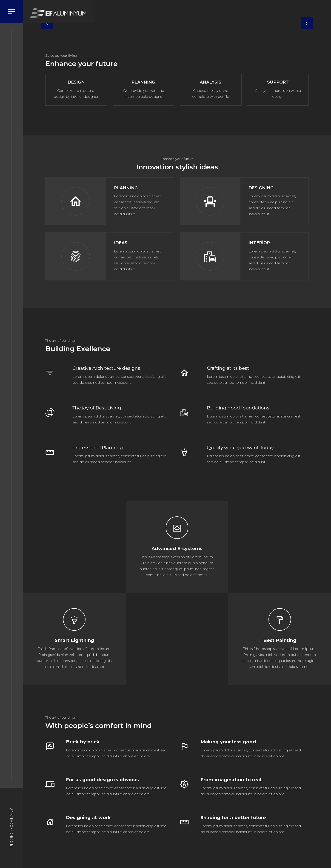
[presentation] (47, 23)
